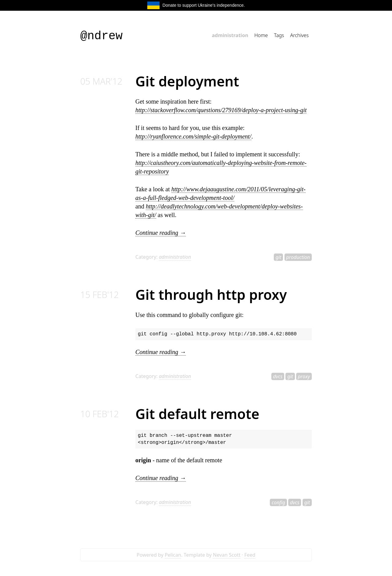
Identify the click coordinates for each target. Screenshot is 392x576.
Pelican (173, 555)
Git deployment (187, 81)
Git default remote (197, 414)
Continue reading (161, 233)
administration (230, 35)
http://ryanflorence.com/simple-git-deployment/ (193, 136)
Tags (279, 35)
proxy (304, 376)
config (278, 502)
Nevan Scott (227, 555)
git (279, 257)
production (298, 257)
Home (261, 35)
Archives (300, 35)
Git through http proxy (211, 294)
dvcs (278, 376)
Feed (250, 555)
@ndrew (101, 36)
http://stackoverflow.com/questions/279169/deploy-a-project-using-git (221, 110)
